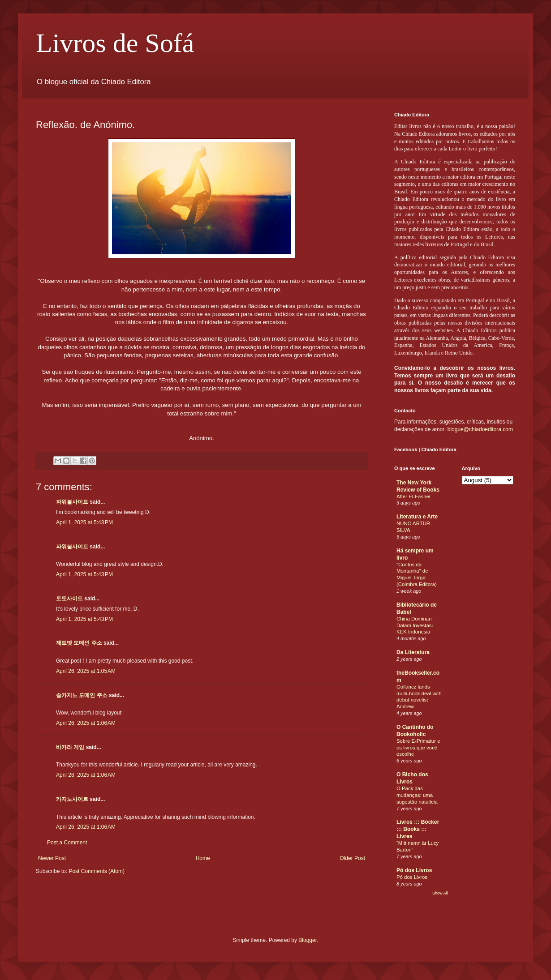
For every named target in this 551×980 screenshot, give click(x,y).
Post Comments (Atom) (97, 871)
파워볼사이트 (72, 502)
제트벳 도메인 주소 (79, 643)
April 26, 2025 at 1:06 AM (86, 723)
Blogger (308, 940)
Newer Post (52, 858)
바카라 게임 (70, 747)
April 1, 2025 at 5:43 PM (84, 522)
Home (203, 858)
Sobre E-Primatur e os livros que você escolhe (418, 748)
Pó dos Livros (414, 870)
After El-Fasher (414, 496)
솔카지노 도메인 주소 (82, 695)
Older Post (352, 858)
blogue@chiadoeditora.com (480, 429)
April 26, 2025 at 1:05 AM (86, 671)
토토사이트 (69, 599)
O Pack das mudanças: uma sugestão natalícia (417, 795)
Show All (440, 893)
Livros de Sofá (115, 43)
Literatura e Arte (417, 517)
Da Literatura (413, 652)
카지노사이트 (72, 799)
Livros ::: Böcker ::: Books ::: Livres (418, 829)
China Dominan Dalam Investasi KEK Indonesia (415, 625)
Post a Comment (67, 843)
